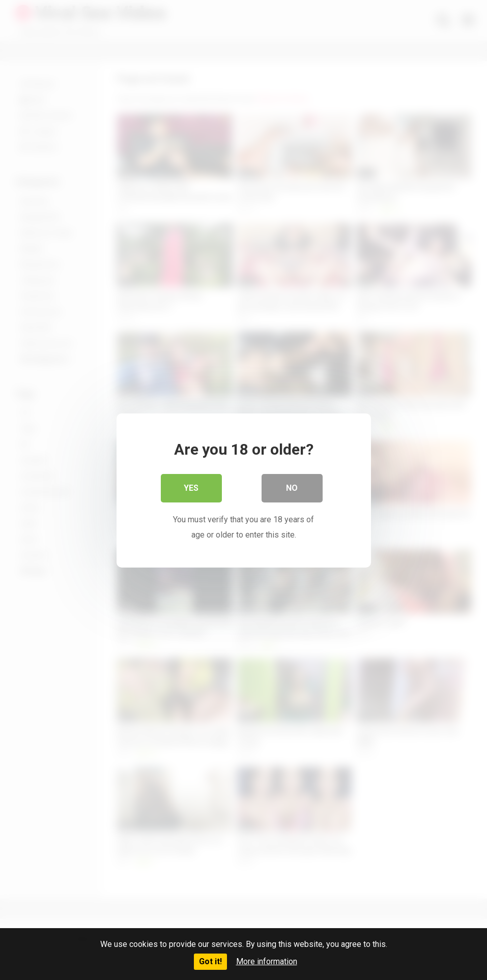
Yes (191, 487)
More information (267, 961)
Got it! (210, 961)
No (292, 487)
